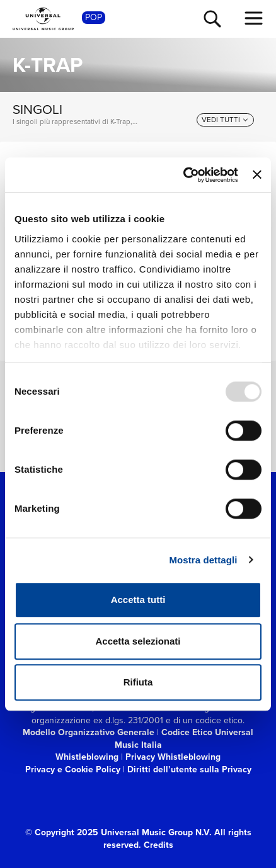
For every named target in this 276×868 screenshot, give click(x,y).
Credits (158, 845)
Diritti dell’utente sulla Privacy (189, 769)
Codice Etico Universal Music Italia (184, 739)
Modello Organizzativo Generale (89, 732)
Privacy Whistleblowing (173, 757)
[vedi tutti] (225, 120)
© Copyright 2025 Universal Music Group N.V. (118, 832)
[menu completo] (254, 18)
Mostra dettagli (203, 560)
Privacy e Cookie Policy (73, 769)
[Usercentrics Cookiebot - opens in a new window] (183, 175)
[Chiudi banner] (257, 175)
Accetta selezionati (138, 641)
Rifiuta (138, 682)
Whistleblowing (87, 757)
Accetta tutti (138, 600)
